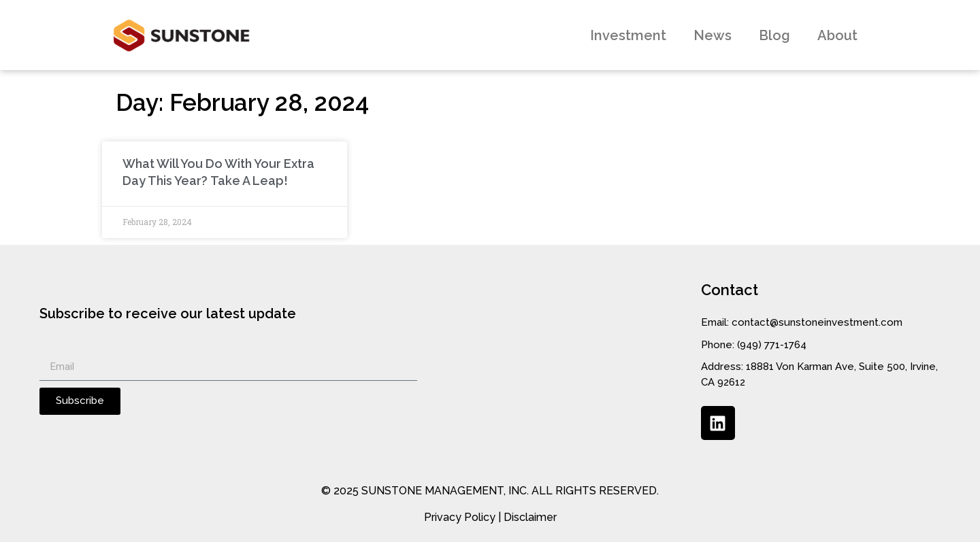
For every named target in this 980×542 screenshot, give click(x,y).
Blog (774, 35)
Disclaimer (530, 517)
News (713, 35)
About (837, 35)
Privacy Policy (460, 517)
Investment (628, 35)
